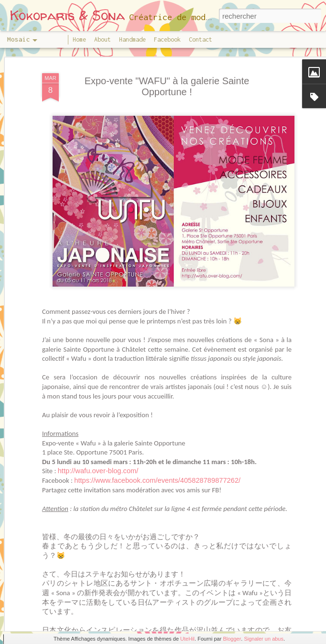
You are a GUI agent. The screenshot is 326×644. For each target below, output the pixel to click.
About (103, 39)
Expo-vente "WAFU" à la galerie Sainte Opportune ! (167, 50)
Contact (201, 39)
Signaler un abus (264, 639)
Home (79, 39)
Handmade (132, 39)
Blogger (232, 639)
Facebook (167, 39)
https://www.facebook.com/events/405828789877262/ (157, 444)
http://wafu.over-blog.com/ (98, 435)
